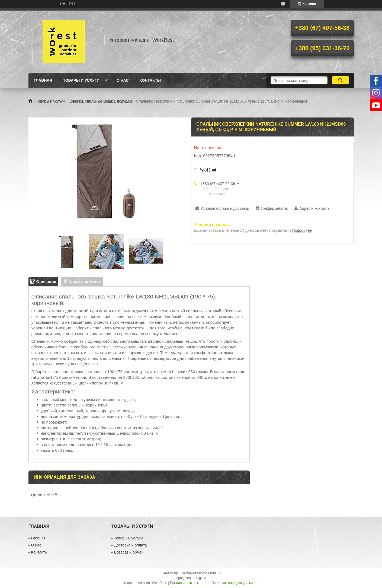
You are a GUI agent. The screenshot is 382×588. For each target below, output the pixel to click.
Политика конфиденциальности (235, 583)
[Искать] (341, 80)
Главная (43, 80)
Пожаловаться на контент (189, 583)
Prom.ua (214, 573)
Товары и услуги (81, 80)
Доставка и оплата (131, 545)
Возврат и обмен (129, 552)
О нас (123, 80)
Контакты (150, 80)
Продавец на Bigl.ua (191, 578)
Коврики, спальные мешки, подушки (100, 101)
